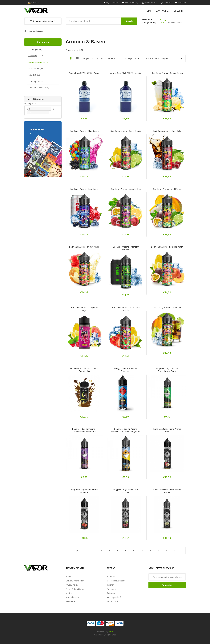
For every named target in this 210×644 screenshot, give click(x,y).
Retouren (111, 593)
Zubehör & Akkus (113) (39, 88)
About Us (70, 577)
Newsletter (71, 601)
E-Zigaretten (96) (36, 69)
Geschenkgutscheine (116, 581)
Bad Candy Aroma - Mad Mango (167, 189)
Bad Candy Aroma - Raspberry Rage (84, 309)
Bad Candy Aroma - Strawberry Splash (126, 309)
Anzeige (128, 58)
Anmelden (147, 20)
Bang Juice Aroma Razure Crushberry (126, 370)
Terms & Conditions (75, 589)
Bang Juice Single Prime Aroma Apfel (167, 430)
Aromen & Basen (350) (39, 62)
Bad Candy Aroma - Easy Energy (84, 189)
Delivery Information (75, 581)
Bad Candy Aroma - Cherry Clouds (126, 131)
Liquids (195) (34, 75)
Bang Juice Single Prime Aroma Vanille (167, 491)
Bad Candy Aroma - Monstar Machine (126, 248)
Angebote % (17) (36, 56)
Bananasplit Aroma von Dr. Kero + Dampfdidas (84, 370)
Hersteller (111, 577)
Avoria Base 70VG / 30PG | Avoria (126, 73)
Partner (110, 585)
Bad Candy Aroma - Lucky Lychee (126, 189)
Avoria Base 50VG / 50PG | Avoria (84, 73)
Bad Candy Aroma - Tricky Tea (167, 308)
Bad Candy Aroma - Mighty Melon (84, 247)
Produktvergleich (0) (75, 50)
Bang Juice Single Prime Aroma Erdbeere (84, 491)
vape (111, 631)
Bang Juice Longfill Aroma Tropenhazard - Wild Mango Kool (126, 430)
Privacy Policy (72, 585)
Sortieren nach (152, 58)
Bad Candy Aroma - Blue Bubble (84, 131)
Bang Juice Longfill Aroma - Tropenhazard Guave (167, 370)
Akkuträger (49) (35, 50)
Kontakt (69, 593)
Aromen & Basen (36, 31)
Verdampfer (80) (36, 81)
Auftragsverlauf (114, 597)
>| (175, 551)
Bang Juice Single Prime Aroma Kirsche (126, 491)
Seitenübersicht (73, 597)
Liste (77, 58)
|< (77, 551)
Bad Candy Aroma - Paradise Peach (167, 247)
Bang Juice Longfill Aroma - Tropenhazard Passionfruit (84, 430)
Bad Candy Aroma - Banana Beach (167, 73)
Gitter (71, 58)
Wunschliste (112, 601)
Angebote (111, 589)
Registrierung (150, 22)
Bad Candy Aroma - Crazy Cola (167, 131)
